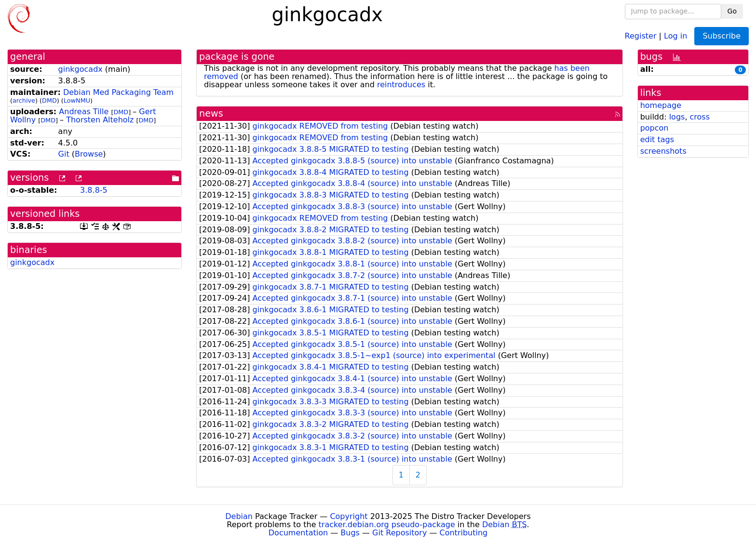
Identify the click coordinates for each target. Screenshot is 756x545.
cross (700, 117)
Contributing (464, 533)
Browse (89, 154)
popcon (655, 128)
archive (24, 100)
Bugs (350, 533)
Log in (675, 35)
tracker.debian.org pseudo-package (387, 525)
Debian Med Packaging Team (118, 92)
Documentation (298, 533)
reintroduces (401, 85)
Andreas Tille (84, 112)
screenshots (663, 151)
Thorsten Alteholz (100, 120)
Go (732, 11)
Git (64, 154)
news (211, 113)
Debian (239, 516)
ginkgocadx (81, 69)
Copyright (349, 516)
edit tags (657, 140)
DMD (49, 100)
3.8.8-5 (94, 190)
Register (641, 35)
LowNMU (77, 100)
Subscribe (722, 36)
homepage (661, 105)
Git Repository (399, 533)
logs (677, 117)
